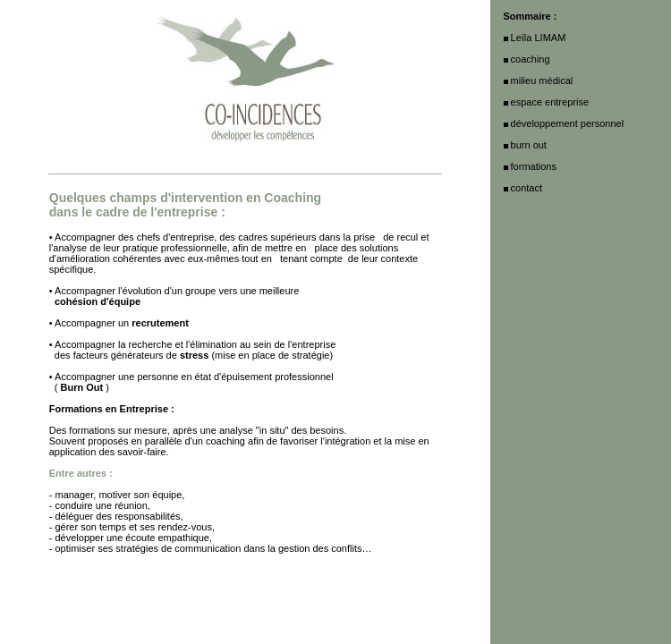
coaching (225, 441)
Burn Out (82, 387)
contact (527, 188)
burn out (529, 145)
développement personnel (568, 123)
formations (534, 166)
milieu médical (542, 80)
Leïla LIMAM (539, 38)
